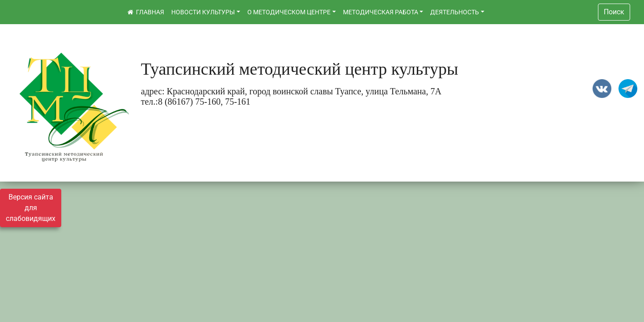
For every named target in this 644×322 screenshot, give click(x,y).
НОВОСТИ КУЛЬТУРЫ (203, 12)
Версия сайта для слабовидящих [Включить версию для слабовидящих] (31, 208)
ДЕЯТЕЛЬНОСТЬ (455, 12)
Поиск (614, 12)
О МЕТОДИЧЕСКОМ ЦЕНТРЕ (289, 12)
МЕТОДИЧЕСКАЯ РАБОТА (381, 12)
